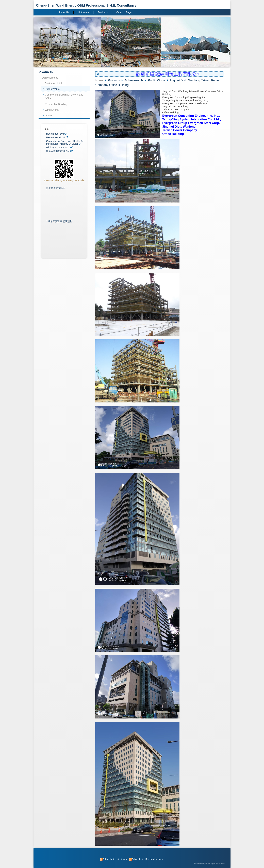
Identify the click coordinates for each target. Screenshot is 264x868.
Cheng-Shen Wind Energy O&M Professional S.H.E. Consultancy (86, 5)
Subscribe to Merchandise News (148, 859)
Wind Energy (52, 110)
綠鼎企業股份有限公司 (58, 151)
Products (114, 80)
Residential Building (56, 104)
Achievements (50, 78)
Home (99, 80)
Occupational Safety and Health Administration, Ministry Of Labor (65, 143)
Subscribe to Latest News (115, 859)
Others (49, 115)
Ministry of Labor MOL (58, 148)
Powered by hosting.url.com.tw (209, 863)
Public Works (52, 89)
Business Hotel (53, 83)
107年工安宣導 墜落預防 (59, 221)
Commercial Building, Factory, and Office (64, 97)
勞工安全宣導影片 (56, 188)
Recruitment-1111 (56, 137)
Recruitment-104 (55, 134)
